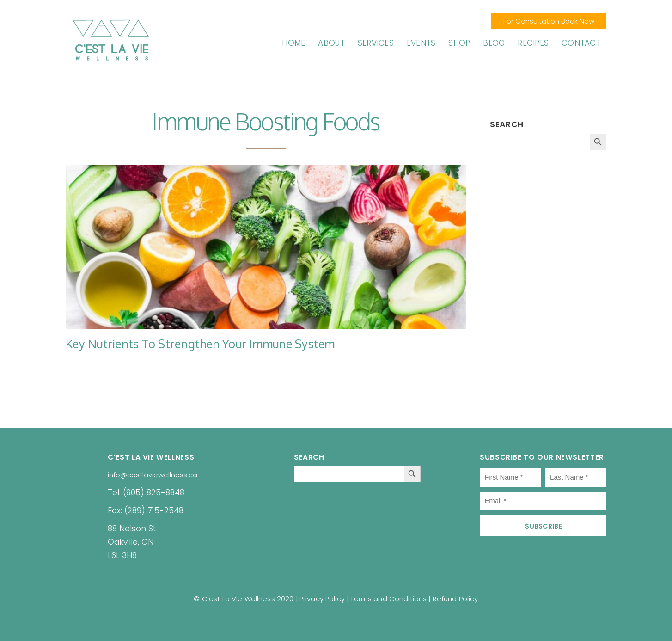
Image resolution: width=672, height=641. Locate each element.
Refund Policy (455, 599)
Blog (494, 43)
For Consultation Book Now (549, 21)
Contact (581, 43)
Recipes (533, 43)
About (331, 43)
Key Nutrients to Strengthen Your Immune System (200, 344)
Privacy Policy (322, 599)
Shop (459, 43)
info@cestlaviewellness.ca (153, 475)
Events (421, 43)
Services (376, 43)
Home (293, 43)
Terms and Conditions (388, 599)
